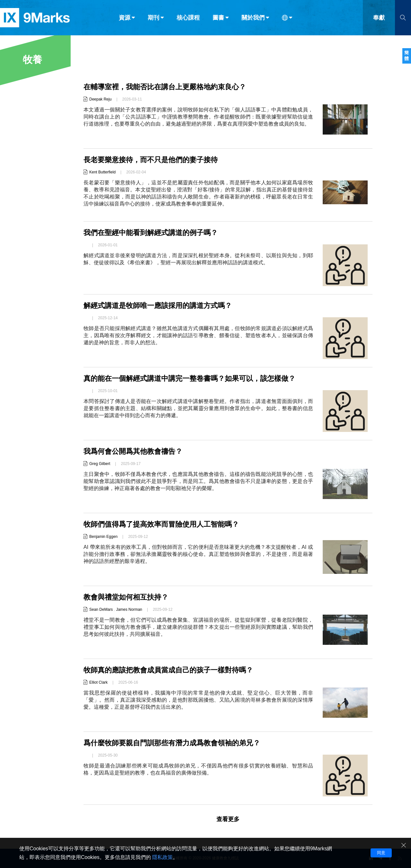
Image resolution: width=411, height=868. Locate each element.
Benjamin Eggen (103, 537)
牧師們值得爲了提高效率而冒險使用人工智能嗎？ (161, 524)
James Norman (129, 609)
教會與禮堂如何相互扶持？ (126, 597)
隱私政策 (162, 857)
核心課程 (188, 19)
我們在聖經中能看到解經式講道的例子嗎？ (151, 233)
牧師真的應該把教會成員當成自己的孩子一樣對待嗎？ (168, 670)
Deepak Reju (100, 99)
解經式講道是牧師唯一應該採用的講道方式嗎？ (158, 306)
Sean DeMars (101, 609)
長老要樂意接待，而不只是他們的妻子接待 (151, 160)
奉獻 (379, 19)
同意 (381, 853)
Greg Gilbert (100, 464)
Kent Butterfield (102, 172)
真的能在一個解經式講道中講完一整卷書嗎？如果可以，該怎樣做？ (189, 378)
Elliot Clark (98, 682)
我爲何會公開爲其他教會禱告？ (133, 451)
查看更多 (228, 819)
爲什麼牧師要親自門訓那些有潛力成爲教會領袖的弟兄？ (172, 743)
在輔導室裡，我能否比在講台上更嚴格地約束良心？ (165, 87)
